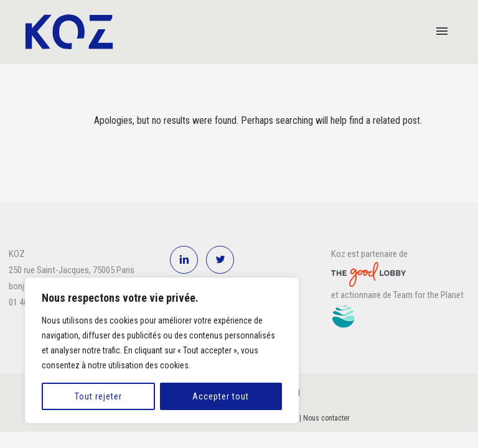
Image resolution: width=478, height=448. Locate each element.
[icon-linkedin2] (187, 260)
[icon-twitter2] (220, 260)
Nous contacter (326, 418)
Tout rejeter (98, 396)
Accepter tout (221, 396)
